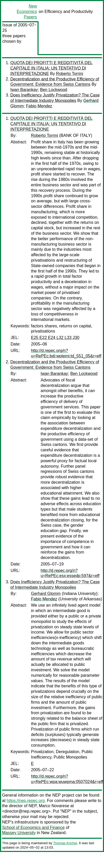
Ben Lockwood (54, 90)
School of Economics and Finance (33, 827)
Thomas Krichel (65, 843)
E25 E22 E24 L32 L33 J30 (55, 338)
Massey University (19, 833)
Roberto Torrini (70, 74)
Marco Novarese (54, 806)
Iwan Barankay (24, 90)
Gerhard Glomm (46, 594)
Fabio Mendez (39, 106)
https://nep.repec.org (26, 801)
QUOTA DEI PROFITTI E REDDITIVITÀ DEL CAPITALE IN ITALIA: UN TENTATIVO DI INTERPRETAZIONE (51, 68)
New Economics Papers (27, 12)
